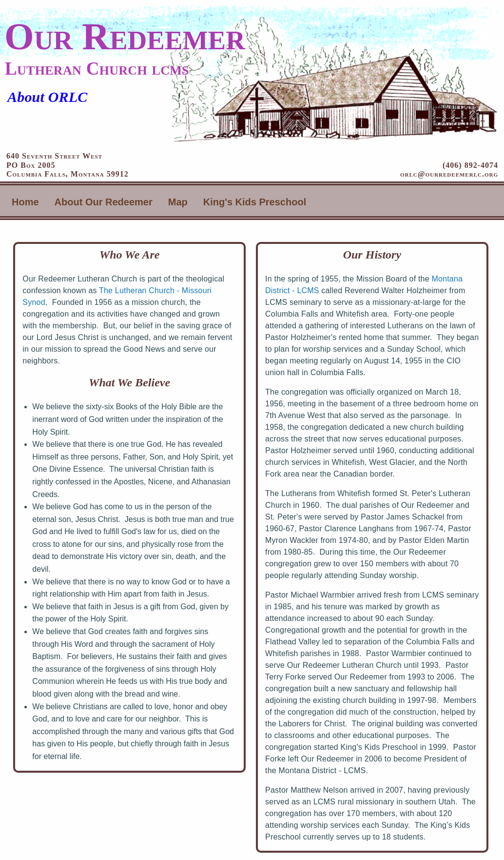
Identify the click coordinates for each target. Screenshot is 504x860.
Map (178, 202)
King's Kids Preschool (255, 202)
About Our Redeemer (104, 202)
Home (25, 202)
